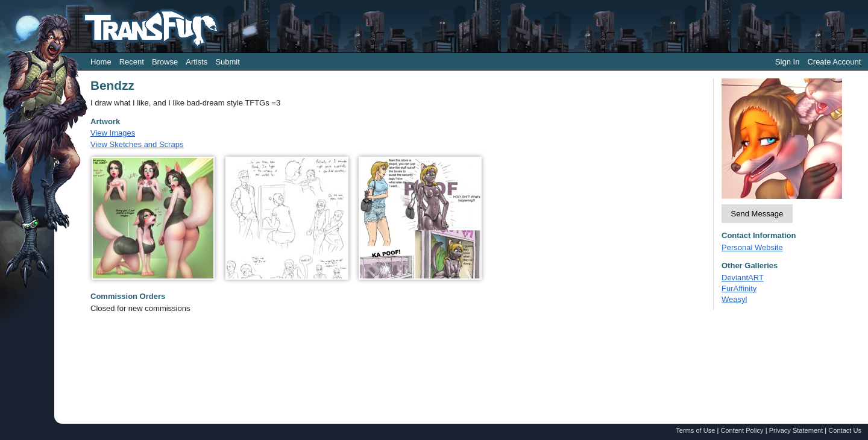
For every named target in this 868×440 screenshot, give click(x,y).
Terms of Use (695, 430)
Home (101, 62)
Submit (227, 62)
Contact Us (845, 430)
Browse (165, 62)
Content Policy (742, 430)
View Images (113, 133)
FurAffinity (739, 288)
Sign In (787, 62)
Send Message (757, 214)
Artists (197, 62)
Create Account (834, 62)
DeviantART (743, 278)
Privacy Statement (796, 430)
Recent (132, 62)
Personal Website (752, 247)
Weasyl (734, 299)
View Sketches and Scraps (137, 144)
